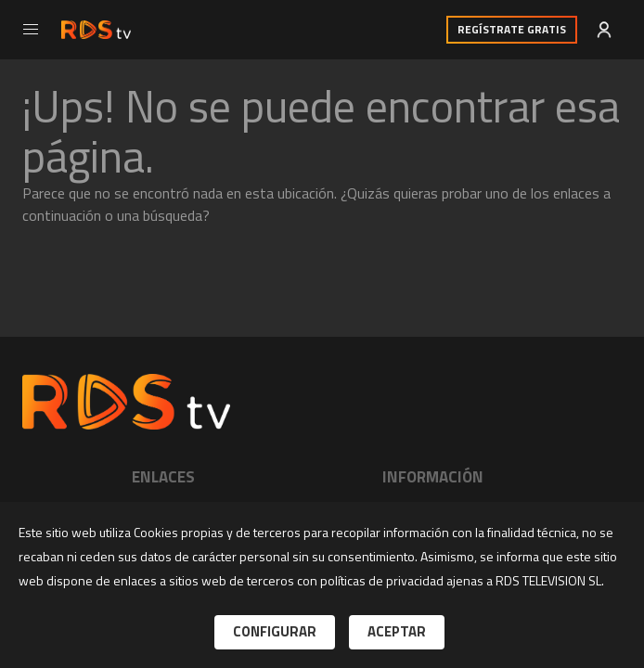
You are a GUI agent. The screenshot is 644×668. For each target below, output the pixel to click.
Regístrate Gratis (512, 29)
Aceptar (397, 631)
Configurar (275, 631)
